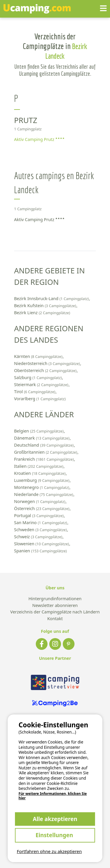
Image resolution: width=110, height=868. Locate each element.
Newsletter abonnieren (55, 606)
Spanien (40, 551)
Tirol (35, 392)
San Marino (41, 523)
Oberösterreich (46, 370)
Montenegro (42, 487)
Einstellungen (55, 835)
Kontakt (55, 619)
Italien (39, 466)
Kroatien (40, 473)
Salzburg (38, 377)
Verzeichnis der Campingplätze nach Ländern (55, 612)
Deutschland (44, 445)
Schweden (41, 530)
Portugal (39, 515)
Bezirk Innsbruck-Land (52, 298)
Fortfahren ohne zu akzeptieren (49, 851)
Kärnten (39, 356)
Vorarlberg (40, 399)
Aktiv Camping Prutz (39, 139)
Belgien (39, 431)
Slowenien (42, 544)
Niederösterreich (48, 363)
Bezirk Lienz (42, 313)
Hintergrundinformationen (55, 599)
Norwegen (40, 501)
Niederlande (44, 494)
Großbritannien (46, 452)
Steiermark (42, 385)
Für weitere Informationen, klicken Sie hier (53, 796)
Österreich (42, 508)
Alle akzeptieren (55, 819)
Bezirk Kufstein (46, 306)
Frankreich (44, 459)
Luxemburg (42, 480)
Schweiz (39, 537)
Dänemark (42, 438)
